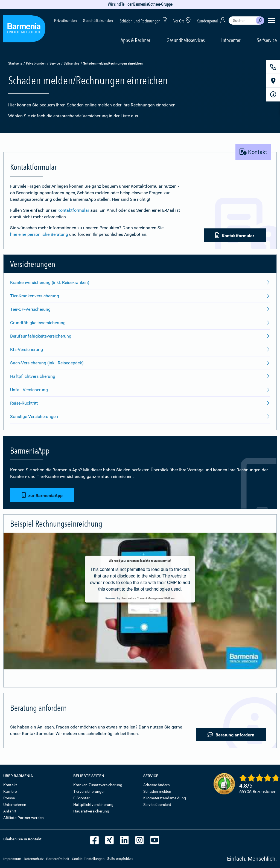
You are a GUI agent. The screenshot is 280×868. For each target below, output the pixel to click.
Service (55, 63)
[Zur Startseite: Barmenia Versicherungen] (24, 30)
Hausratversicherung (91, 811)
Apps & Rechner (135, 40)
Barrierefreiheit (58, 859)
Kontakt (10, 785)
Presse (9, 798)
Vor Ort (183, 20)
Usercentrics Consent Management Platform (148, 598)
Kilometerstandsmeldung (165, 798)
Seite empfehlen (120, 859)
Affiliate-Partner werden (24, 818)
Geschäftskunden (98, 21)
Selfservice (72, 63)
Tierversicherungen (89, 791)
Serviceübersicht (157, 805)
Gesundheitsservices (186, 40)
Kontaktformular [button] (235, 235)
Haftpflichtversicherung (93, 805)
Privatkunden (65, 21)
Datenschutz (34, 859)
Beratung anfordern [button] (231, 735)
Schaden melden (157, 791)
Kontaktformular (73, 210)
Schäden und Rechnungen (145, 20)
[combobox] (242, 21)
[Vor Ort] (273, 81)
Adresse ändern (157, 785)
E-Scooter (81, 798)
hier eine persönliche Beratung (39, 234)
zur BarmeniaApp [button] (42, 495)
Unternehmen (15, 805)
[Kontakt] (273, 67)
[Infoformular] (273, 94)
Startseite (15, 63)
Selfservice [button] (267, 40)
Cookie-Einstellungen (88, 859)
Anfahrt (10, 811)
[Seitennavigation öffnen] (272, 21)
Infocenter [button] (231, 40)
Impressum (12, 859)
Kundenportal (212, 20)
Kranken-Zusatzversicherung (98, 785)
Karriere (10, 791)
